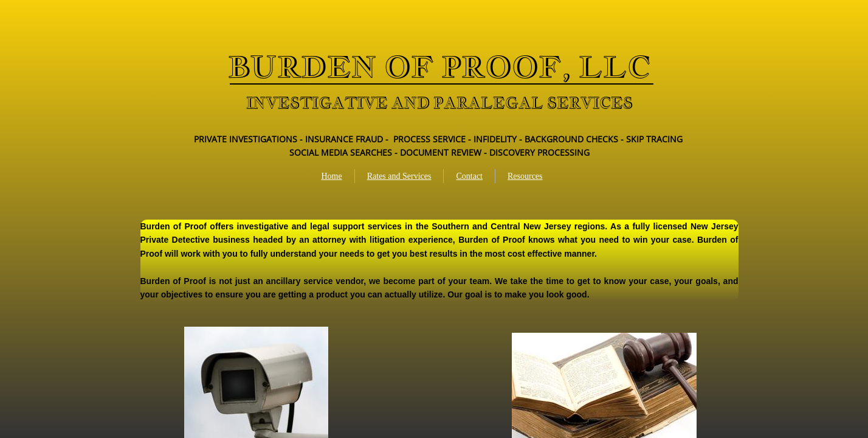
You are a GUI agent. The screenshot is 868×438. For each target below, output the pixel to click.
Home (331, 176)
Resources (525, 176)
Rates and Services (399, 176)
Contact (469, 176)
